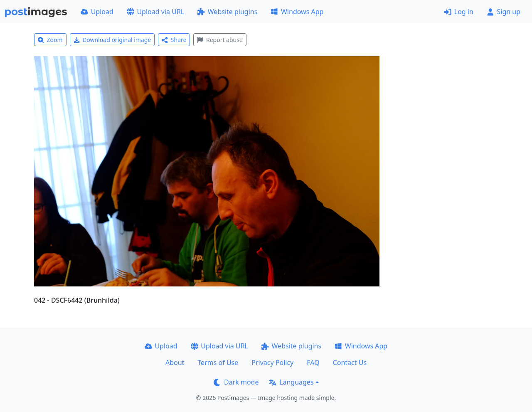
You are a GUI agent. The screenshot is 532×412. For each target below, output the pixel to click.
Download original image (112, 40)
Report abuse (220, 40)
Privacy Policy (272, 363)
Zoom (50, 40)
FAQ (313, 363)
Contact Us (350, 363)
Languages (291, 382)
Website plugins (227, 12)
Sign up (504, 12)
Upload (97, 12)
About (175, 363)
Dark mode (236, 382)
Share (174, 40)
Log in (459, 12)
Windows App (297, 12)
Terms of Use (218, 363)
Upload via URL (155, 12)
